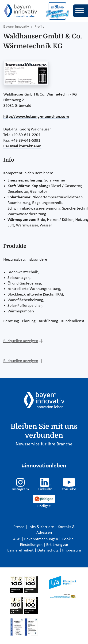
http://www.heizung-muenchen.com (36, 117)
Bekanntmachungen (42, 539)
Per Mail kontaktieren (22, 146)
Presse (19, 527)
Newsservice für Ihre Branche (44, 444)
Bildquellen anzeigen (21, 341)
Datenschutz (48, 550)
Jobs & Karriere (42, 527)
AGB (17, 539)
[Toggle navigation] (81, 11)
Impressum (72, 550)
